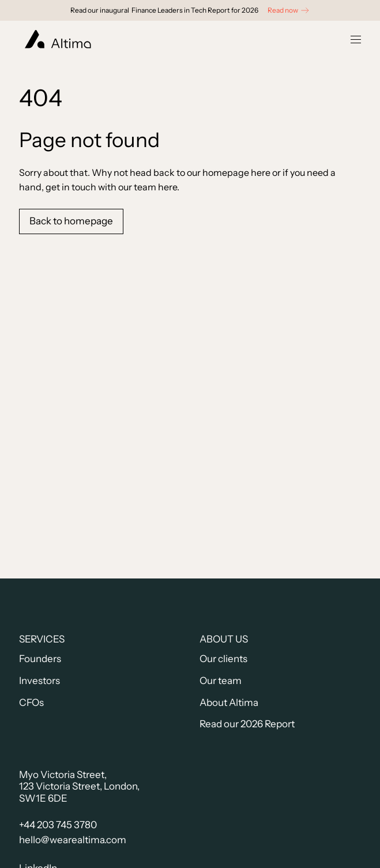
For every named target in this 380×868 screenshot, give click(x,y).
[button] (356, 40)
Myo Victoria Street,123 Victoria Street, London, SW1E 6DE (79, 786)
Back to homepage (71, 221)
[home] (55, 39)
